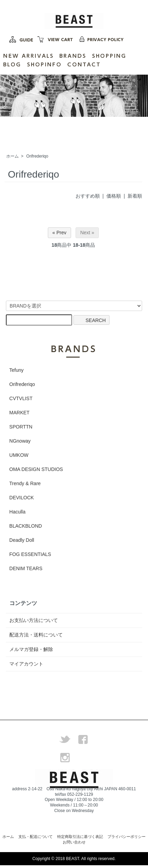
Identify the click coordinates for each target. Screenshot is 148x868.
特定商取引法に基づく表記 (80, 837)
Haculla (18, 512)
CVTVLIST (21, 398)
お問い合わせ (74, 842)
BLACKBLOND (26, 526)
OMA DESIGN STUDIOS (36, 469)
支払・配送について (36, 837)
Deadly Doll (22, 540)
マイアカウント (26, 664)
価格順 (114, 196)
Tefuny (16, 370)
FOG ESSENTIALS (30, 554)
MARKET (19, 413)
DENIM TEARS (26, 568)
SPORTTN (21, 427)
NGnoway (20, 441)
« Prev (59, 233)
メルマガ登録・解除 (31, 649)
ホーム (12, 156)
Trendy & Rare (25, 483)
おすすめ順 (88, 196)
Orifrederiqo (37, 156)
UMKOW (19, 455)
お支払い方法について (34, 620)
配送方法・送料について (36, 635)
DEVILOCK (22, 498)
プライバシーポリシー (127, 837)
